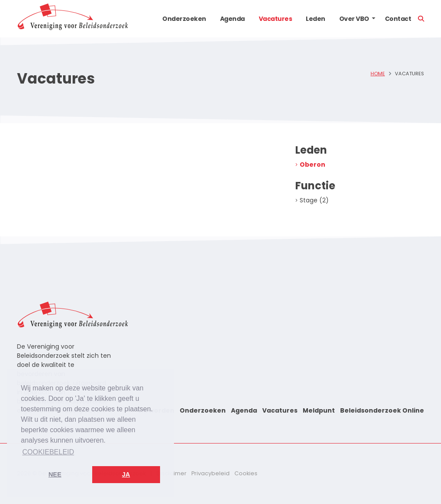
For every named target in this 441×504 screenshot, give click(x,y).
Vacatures (276, 19)
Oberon (312, 165)
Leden (316, 19)
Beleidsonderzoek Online (382, 410)
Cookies (246, 473)
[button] (374, 19)
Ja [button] (126, 474)
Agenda (232, 19)
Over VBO (354, 19)
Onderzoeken (184, 19)
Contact (398, 19)
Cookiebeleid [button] (48, 452)
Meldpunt (319, 410)
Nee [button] (55, 474)
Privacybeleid (210, 473)
